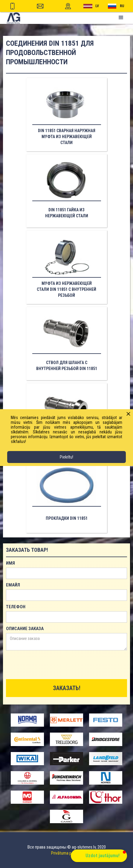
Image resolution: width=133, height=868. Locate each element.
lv (97, 6)
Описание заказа (25, 629)
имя (10, 563)
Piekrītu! (66, 457)
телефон (16, 607)
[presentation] (51, 665)
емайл (13, 585)
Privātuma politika (67, 853)
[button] (121, 18)
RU (122, 6)
